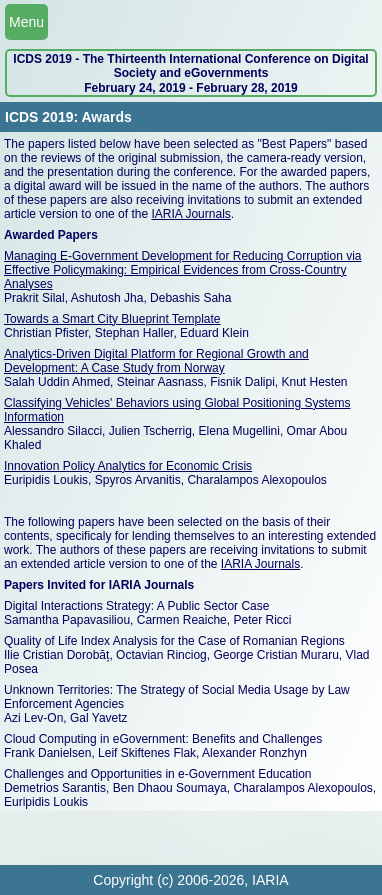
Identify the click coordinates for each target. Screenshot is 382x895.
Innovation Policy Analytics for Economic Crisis (128, 466)
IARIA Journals (190, 214)
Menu (26, 22)
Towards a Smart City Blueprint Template (112, 319)
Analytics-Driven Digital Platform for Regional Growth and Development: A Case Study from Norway (156, 361)
